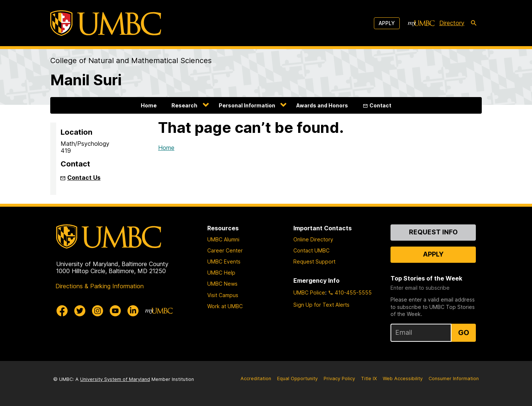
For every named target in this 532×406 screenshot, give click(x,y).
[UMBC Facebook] (62, 311)
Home (149, 105)
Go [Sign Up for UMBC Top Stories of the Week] (464, 333)
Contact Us (84, 178)
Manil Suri (86, 80)
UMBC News (222, 284)
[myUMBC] (421, 23)
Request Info (433, 232)
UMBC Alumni (223, 239)
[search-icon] (474, 23)
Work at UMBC (225, 306)
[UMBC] (106, 23)
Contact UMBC (311, 250)
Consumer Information (454, 379)
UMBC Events (224, 262)
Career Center (225, 250)
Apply (387, 23)
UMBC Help (221, 273)
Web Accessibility (403, 379)
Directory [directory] (452, 23)
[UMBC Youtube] (115, 311)
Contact (380, 105)
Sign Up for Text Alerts (321, 305)
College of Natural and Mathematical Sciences (131, 61)
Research (184, 105)
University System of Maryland (115, 379)
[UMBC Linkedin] (133, 311)
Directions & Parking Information (100, 286)
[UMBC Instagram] (98, 311)
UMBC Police (309, 293)
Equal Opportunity (297, 379)
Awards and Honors (322, 105)
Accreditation (256, 379)
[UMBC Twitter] (80, 311)
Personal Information (247, 105)
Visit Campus (223, 295)
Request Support (314, 262)
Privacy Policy (339, 379)
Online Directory (313, 239)
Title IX (369, 379)
